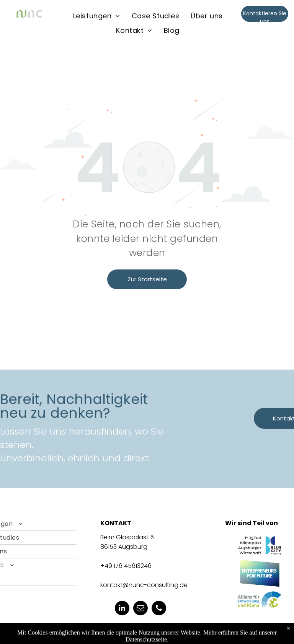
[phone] (159, 609)
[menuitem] (97, 16)
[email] (140, 609)
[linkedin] (122, 609)
